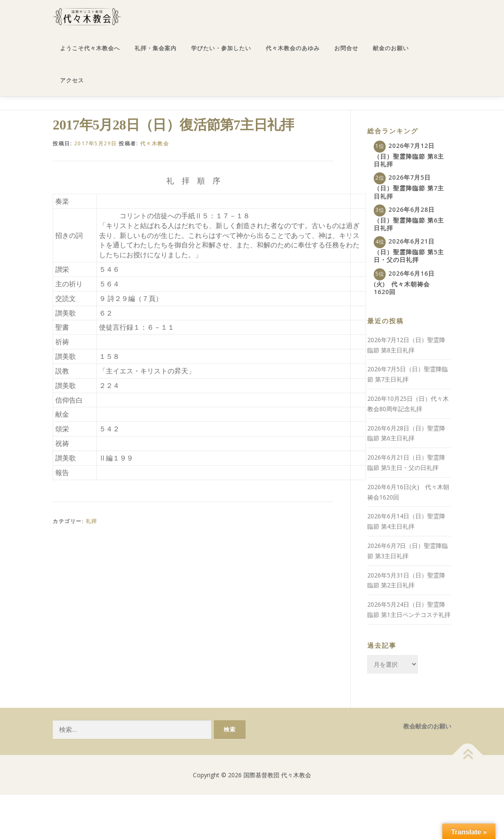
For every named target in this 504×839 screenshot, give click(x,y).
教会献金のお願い (427, 726)
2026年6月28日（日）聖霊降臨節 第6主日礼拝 (409, 219)
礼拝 (91, 521)
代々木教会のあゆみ (293, 48)
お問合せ (346, 48)
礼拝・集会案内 (156, 48)
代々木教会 (155, 143)
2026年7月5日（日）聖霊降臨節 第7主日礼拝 (409, 186)
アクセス (72, 80)
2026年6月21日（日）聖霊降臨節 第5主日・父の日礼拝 (409, 250)
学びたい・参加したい (221, 48)
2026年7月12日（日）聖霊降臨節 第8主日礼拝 (409, 155)
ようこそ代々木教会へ (90, 48)
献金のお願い (391, 48)
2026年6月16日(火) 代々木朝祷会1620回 (404, 283)
